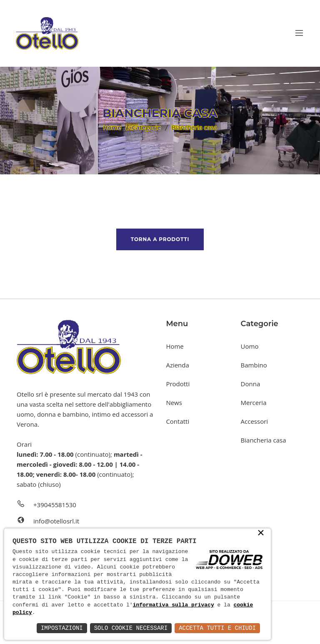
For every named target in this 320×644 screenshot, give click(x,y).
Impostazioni (62, 628)
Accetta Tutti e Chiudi (217, 628)
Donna (251, 384)
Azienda (177, 365)
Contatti (177, 421)
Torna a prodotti (160, 239)
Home (112, 127)
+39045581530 (55, 505)
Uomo (250, 346)
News (174, 402)
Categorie (146, 127)
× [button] (261, 533)
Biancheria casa (264, 440)
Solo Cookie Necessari (131, 628)
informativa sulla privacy (174, 605)
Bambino (254, 365)
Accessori (255, 421)
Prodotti (178, 384)
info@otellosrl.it (56, 521)
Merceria (254, 402)
